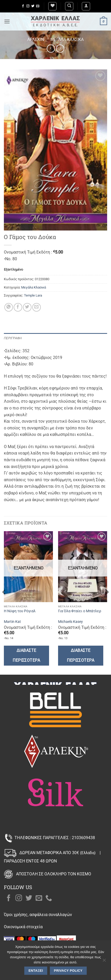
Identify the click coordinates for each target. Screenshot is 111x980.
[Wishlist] (52, 6)
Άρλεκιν (36, 39)
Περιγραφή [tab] (13, 338)
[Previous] (4, 602)
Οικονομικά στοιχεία (23, 927)
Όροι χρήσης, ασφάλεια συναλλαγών (38, 915)
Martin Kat (12, 622)
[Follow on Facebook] (23, 6)
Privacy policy (68, 971)
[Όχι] (104, 962)
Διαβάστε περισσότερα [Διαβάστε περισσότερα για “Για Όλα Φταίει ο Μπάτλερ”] (81, 655)
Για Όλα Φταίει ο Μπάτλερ (80, 611)
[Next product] (51, 49)
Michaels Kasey (70, 622)
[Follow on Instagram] (28, 6)
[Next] (107, 602)
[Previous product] (60, 49)
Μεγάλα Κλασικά (67, 39)
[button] (86, 6)
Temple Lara (33, 295)
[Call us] (49, 898)
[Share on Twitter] (27, 307)
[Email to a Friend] (37, 307)
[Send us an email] (38, 6)
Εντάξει (36, 971)
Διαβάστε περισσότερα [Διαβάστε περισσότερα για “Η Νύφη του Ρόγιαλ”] (26, 655)
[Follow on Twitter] (33, 6)
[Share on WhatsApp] (9, 307)
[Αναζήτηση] (69, 6)
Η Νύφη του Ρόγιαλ (20, 611)
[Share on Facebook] (18, 307)
